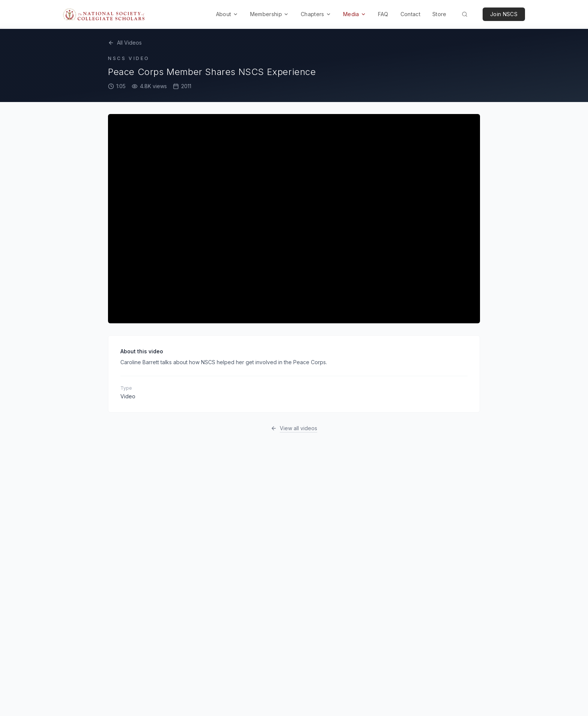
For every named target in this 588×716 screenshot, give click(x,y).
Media (355, 14)
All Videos (125, 43)
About (227, 14)
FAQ (383, 14)
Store (439, 14)
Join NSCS (504, 14)
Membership (270, 14)
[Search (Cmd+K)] (465, 14)
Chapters (316, 14)
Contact (410, 14)
